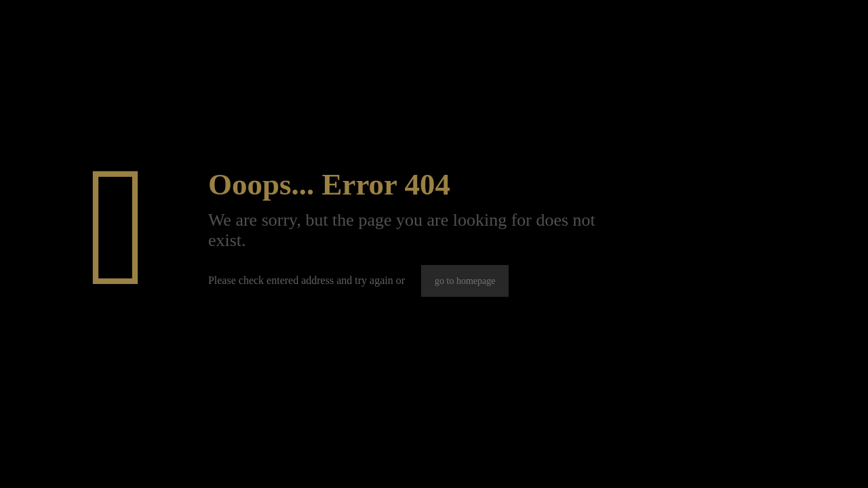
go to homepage (465, 281)
